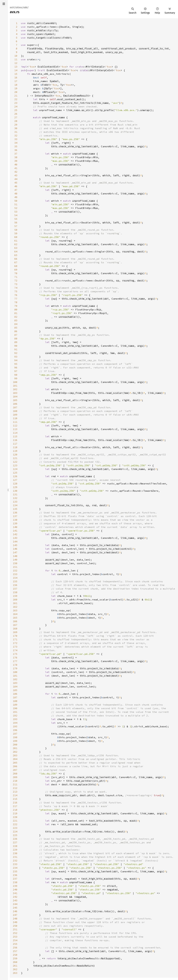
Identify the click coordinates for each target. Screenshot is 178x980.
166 (15, 621)
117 (15, 444)
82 (16, 317)
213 (15, 792)
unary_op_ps (114, 52)
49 (16, 197)
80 (16, 309)
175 (15, 654)
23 (16, 103)
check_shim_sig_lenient (75, 146)
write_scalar (62, 832)
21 (16, 96)
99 (16, 378)
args (140, 146)
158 (15, 592)
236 (15, 875)
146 (15, 549)
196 (15, 730)
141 (15, 531)
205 (15, 763)
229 (15, 850)
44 (16, 179)
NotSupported (110, 958)
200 (15, 745)
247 (15, 915)
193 (15, 719)
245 (15, 908)
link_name (102, 103)
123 (15, 465)
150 (15, 563)
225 (15, 835)
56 (16, 222)
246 (15, 911)
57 (16, 226)
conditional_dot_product (118, 48)
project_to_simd (99, 545)
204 (15, 759)
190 (15, 708)
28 (16, 121)
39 (16, 161)
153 (15, 574)
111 (15, 422)
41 (16, 168)
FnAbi (46, 85)
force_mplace (78, 784)
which (106, 175)
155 (15, 581)
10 (16, 56)
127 (15, 480)
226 (15, 839)
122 (15, 462)
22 (16, 99)
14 (16, 70)
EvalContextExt (48, 67)
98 (16, 375)
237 (15, 879)
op (118, 251)
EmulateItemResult (76, 96)
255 (15, 944)
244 (15, 904)
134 (15, 505)
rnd (94, 505)
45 (16, 183)
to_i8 (136, 393)
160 (15, 600)
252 (15, 933)
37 (16, 154)
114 (15, 433)
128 (15, 484)
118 (15, 447)
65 (16, 255)
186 (15, 694)
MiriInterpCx (95, 67)
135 (15, 509)
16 (16, 77)
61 (16, 241)
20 (16, 92)
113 (15, 429)
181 (15, 676)
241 (15, 893)
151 (15, 567)
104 (15, 397)
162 (15, 607)
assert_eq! (53, 560)
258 (15, 955)
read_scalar (114, 393)
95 (16, 364)
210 (15, 781)
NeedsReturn (85, 966)
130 (15, 491)
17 (16, 81)
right (126, 175)
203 (15, 755)
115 (15, 436)
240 (15, 890)
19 (16, 88)
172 (15, 643)
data (115, 545)
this (36, 103)
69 (16, 270)
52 (16, 208)
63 (16, 248)
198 (15, 737)
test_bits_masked (56, 52)
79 (16, 306)
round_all (34, 52)
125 (15, 473)
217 (15, 806)
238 (15, 882)
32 (16, 135)
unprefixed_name (53, 117)
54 (16, 215)
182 (15, 679)
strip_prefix (104, 110)
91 (16, 349)
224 (15, 832)
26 (16, 114)
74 (16, 288)
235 (15, 871)
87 (16, 335)
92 (16, 353)
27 (16, 117)
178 (15, 665)
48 (16, 193)
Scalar (77, 832)
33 (16, 139)
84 (16, 324)
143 (15, 538)
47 (16, 190)
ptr (90, 795)
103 (15, 393)
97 (16, 371)
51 (16, 204)
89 (16, 342)
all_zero (68, 824)
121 (15, 458)
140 (15, 527)
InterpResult (44, 96)
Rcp (99, 309)
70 (16, 273)
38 (16, 157)
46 (16, 186)
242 (15, 897)
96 (16, 367)
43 (16, 175)
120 (15, 455)
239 (15, 886)
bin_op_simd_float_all (82, 48)
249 (15, 922)
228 (15, 846)
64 (16, 251)
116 (15, 440)
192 (15, 716)
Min (96, 157)
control (126, 549)
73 (16, 284)
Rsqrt (103, 313)
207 (15, 770)
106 (15, 404)
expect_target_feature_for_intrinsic (67, 103)
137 (15, 516)
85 (16, 328)
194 (15, 723)
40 (16, 164)
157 (15, 589)
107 (15, 407)
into (107, 832)
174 (15, 650)
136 (15, 513)
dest (136, 175)
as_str (86, 110)
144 (15, 542)
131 (15, 494)
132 (15, 498)
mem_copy (59, 795)
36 (16, 150)
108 (15, 411)
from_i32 (90, 832)
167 (15, 625)
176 (15, 658)
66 (16, 259)
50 (16, 201)
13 (16, 67)
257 (15, 951)
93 (16, 357)
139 (15, 523)
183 (15, 683)
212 (15, 788)
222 (15, 824)
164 (15, 614)
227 (15, 842)
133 (15, 502)
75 (16, 291)
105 (15, 400)
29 (16, 125)
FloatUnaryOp (54, 48)
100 (15, 382)
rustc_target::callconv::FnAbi (49, 38)
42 (16, 172)
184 (15, 687)
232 (15, 861)
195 (15, 726)
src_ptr (99, 781)
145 (15, 545)
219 (15, 813)
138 (15, 520)
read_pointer (83, 781)
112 (15, 426)
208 (15, 774)
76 (16, 295)
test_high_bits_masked (87, 52)
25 (16, 110)
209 (15, 777)
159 (15, 596)
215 (15, 799)
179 (15, 668)
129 (15, 487)
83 (16, 320)
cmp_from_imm (78, 393)
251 (15, 929)
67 (16, 262)
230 (15, 853)
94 (16, 360)
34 (16, 143)
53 (16, 212)
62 (16, 244)
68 (16, 266)
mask (133, 821)
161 (15, 603)
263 (15, 973)
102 (15, 389)
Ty (62, 85)
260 (15, 962)
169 (15, 632)
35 (16, 146)
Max (96, 161)
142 (15, 534)
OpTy (48, 88)
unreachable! (68, 164)
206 (15, 766)
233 (15, 864)
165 (15, 618)
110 (15, 418)
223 (15, 828)
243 (15, 900)
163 (15, 610)
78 (16, 302)
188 (15, 701)
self (53, 99)
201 (15, 748)
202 (15, 752)
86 (16, 331)
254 (15, 940)
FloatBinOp (35, 48)
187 (15, 697)
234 (15, 868)
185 (15, 690)
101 (15, 386)
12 (16, 63)
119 (15, 451)
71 (16, 277)
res (100, 832)
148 (15, 556)
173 (15, 647)
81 (16, 313)
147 (15, 552)
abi (96, 146)
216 (15, 803)
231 (15, 857)
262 (15, 969)
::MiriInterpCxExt (96, 70)
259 (15, 958)
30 (16, 128)
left (116, 175)
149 (15, 560)
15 (16, 74)
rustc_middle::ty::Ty (42, 30)
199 (15, 741)
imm (112, 353)
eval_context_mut (69, 99)
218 (15, 810)
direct (112, 886)
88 (16, 338)
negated (112, 890)
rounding (128, 251)
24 (16, 106)
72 (16, 280)
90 (16, 346)
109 (15, 415)
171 (15, 639)
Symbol (54, 81)
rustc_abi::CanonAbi (41, 23)
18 (16, 85)
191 (15, 712)
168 (15, 629)
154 (15, 578)
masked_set (89, 824)
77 (16, 299)
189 (15, 705)
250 (15, 926)
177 (15, 661)
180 (15, 672)
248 (15, 919)
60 (16, 237)
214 (15, 795)
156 (15, 585)
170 (15, 636)
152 (15, 571)
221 (15, 821)
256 (15, 948)
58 (16, 230)
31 (16, 132)
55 (16, 219)
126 (15, 476)
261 (15, 966)
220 (15, 817)
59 (16, 233)
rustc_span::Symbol (41, 34)
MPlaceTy (50, 92)
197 (15, 734)
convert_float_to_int (154, 48)
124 (15, 469)
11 (16, 59)
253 (15, 937)
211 (15, 784)
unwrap (145, 110)
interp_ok (64, 958)
